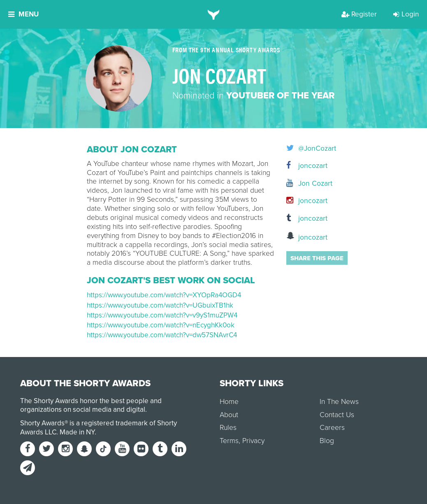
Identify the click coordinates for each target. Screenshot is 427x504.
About (229, 415)
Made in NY (77, 432)
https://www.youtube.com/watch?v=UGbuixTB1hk (160, 305)
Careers (332, 428)
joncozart (307, 166)
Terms (229, 441)
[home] (214, 14)
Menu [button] (23, 14)
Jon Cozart (309, 183)
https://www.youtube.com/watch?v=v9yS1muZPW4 (162, 315)
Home (229, 402)
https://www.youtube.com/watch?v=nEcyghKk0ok (161, 325)
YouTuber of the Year (280, 96)
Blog (327, 441)
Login (406, 14)
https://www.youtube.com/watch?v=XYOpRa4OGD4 (164, 295)
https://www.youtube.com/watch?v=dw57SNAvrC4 (162, 335)
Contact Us (337, 415)
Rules (228, 428)
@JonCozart (311, 149)
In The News (339, 402)
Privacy (253, 441)
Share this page (317, 258)
